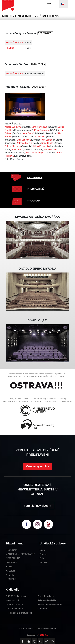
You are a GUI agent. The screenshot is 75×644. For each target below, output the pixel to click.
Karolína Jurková (13, 127)
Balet (42, 558)
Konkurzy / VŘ (13, 600)
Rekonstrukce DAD (47, 600)
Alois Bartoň (28, 133)
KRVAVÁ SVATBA (14, 43)
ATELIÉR (10, 571)
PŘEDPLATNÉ (35, 189)
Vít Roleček (40, 137)
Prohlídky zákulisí (46, 596)
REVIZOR (11, 48)
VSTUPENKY (35, 177)
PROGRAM (34, 201)
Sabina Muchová (13, 146)
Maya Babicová (42, 130)
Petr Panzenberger (35, 153)
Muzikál (43, 562)
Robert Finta (47, 143)
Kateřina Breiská (24, 143)
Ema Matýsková (40, 127)
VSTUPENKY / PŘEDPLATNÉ (20, 554)
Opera (42, 550)
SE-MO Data (43, 635)
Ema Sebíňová (24, 140)
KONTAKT (11, 579)
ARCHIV (10, 575)
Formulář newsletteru (37, 506)
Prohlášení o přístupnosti (20, 613)
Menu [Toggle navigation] (51, 4)
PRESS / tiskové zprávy (17, 596)
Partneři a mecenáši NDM (50, 605)
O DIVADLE (12, 562)
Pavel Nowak (51, 149)
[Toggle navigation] (64, 4)
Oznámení (42, 609)
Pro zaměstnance (14, 609)
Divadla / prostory (14, 605)
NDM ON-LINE (13, 558)
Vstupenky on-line (37, 466)
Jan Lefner (47, 140)
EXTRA (10, 567)
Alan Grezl (17, 149)
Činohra (43, 554)
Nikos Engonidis (41, 146)
